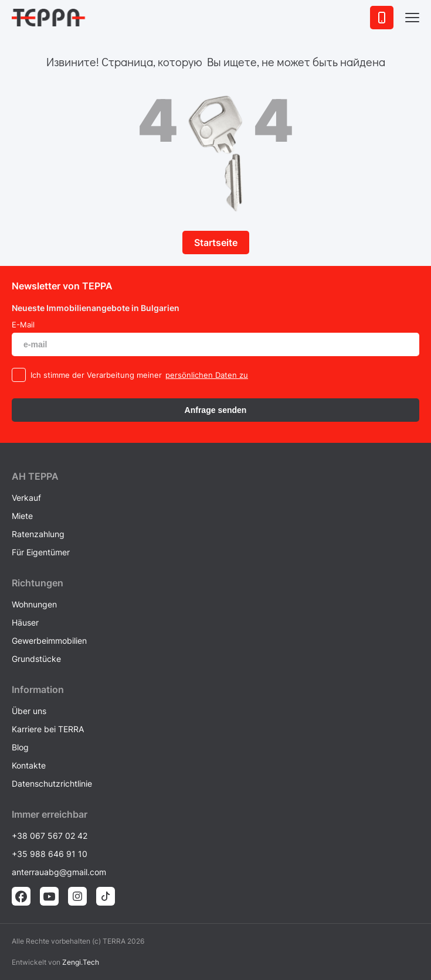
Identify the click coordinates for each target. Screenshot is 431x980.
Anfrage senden (216, 410)
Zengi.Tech (81, 962)
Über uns (29, 711)
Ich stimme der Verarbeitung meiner (96, 375)
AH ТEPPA (35, 476)
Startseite (216, 243)
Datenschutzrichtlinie (52, 783)
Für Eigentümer (41, 552)
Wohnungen (34, 604)
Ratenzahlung (38, 534)
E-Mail (23, 325)
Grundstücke (36, 659)
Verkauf (26, 498)
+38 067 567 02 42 (50, 836)
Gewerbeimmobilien (49, 641)
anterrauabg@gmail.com (59, 872)
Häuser (25, 622)
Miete (22, 516)
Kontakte (29, 765)
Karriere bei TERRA (48, 729)
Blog (20, 747)
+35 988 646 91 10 (50, 854)
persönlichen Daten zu (207, 375)
